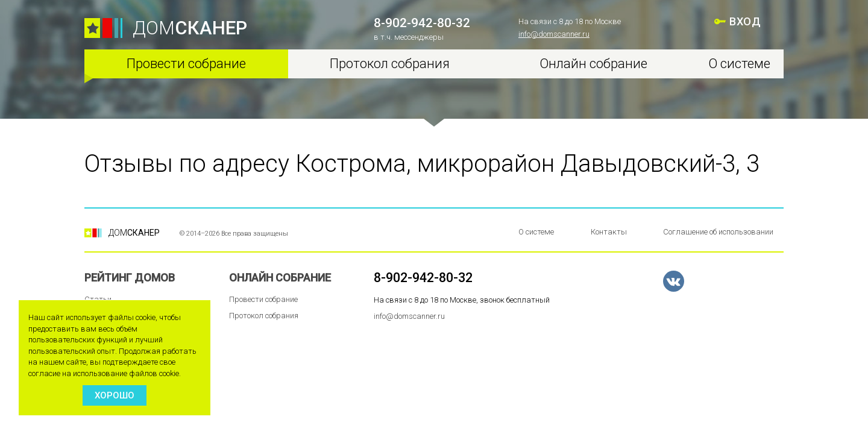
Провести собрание (186, 64)
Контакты (609, 232)
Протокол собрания (390, 64)
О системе (739, 64)
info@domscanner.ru (554, 34)
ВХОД (745, 21)
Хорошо (115, 395)
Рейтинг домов (130, 278)
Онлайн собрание (593, 64)
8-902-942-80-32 (422, 23)
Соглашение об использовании (718, 232)
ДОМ (190, 28)
